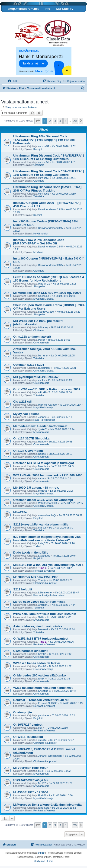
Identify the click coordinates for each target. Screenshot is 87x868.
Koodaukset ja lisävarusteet (49, 595)
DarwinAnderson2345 (51, 209)
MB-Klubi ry (65, 9)
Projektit (38, 518)
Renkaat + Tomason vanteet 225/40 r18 (41, 700)
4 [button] (60, 121)
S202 (41, 617)
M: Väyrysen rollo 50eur (31, 768)
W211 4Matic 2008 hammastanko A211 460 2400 (48, 475)
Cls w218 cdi (22, 402)
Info (48, 9)
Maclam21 (44, 284)
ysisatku (43, 740)
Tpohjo (42, 580)
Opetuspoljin (23, 712)
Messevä (43, 629)
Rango (42, 442)
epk (40, 728)
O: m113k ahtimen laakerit (32, 337)
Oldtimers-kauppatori (45, 583)
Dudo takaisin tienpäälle (31, 553)
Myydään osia (41, 432)
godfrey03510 (46, 312)
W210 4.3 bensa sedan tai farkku (37, 663)
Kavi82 (42, 654)
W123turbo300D (48, 503)
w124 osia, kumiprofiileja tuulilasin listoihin (45, 614)
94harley (43, 327)
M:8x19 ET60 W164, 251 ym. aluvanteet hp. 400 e (48, 565)
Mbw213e (20, 512)
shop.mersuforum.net (23, 9)
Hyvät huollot (41, 234)
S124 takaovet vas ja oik (31, 780)
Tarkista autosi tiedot (19, 16)
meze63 (43, 491)
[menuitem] (12, 81)
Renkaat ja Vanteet (44, 571)
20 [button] (75, 121)
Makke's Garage (48, 405)
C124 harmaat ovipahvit (30, 651)
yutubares (44, 715)
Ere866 (42, 795)
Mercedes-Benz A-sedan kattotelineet (40, 426)
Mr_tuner (43, 356)
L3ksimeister (45, 593)
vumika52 (44, 146)
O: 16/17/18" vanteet (28, 725)
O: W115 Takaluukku (28, 737)
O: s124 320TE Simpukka (31, 438)
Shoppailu (39, 286)
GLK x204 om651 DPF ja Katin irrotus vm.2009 (47, 389)
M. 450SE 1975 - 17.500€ (31, 792)
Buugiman (44, 368)
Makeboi (43, 466)
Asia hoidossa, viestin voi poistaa (38, 626)
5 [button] (66, 121)
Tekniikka (39, 196)
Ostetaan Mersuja (43, 371)
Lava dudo (44, 556)
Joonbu (42, 417)
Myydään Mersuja (43, 299)
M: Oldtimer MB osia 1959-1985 (36, 577)
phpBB (41, 853)
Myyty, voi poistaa (26, 414)
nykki (41, 771)
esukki (42, 380)
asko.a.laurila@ (47, 515)
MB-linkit (38, 252)
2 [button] (50, 121)
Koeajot (38, 149)
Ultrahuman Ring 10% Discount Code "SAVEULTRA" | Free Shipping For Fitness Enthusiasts (44, 140)
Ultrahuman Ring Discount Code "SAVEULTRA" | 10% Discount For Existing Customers (49, 157)
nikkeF (42, 392)
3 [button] (55, 121)
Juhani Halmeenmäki (50, 756)
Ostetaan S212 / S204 (29, 365)
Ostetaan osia (41, 343)
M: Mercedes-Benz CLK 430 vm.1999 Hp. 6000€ (47, 293)
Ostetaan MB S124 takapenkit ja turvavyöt (44, 463)
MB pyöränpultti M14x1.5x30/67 (36, 377)
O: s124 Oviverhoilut (28, 451)
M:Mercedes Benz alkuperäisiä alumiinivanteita (47, 805)
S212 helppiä (23, 589)
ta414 (42, 679)
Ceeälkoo (44, 296)
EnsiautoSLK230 (48, 703)
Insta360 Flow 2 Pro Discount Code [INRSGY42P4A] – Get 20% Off (39, 242)
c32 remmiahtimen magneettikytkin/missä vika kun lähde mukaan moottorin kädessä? (47, 538)
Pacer (42, 340)
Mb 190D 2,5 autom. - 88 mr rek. (36, 488)
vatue (41, 478)
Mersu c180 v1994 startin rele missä (39, 602)
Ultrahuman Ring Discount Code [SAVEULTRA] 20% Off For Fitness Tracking (47, 189)
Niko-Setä (44, 808)
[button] (38, 121)
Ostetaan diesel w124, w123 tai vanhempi (43, 500)
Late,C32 (43, 543)
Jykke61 (43, 429)
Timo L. (43, 568)
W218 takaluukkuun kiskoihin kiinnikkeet (43, 688)
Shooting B (45, 691)
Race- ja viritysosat (44, 420)
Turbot (37, 546)
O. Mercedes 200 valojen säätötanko (40, 675)
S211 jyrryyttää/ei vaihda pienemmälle (41, 524)
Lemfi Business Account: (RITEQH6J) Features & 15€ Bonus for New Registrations (49, 279)
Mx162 (42, 783)
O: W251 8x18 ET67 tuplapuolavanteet (41, 639)
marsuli (42, 528)
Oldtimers (39, 165)
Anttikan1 (44, 605)
